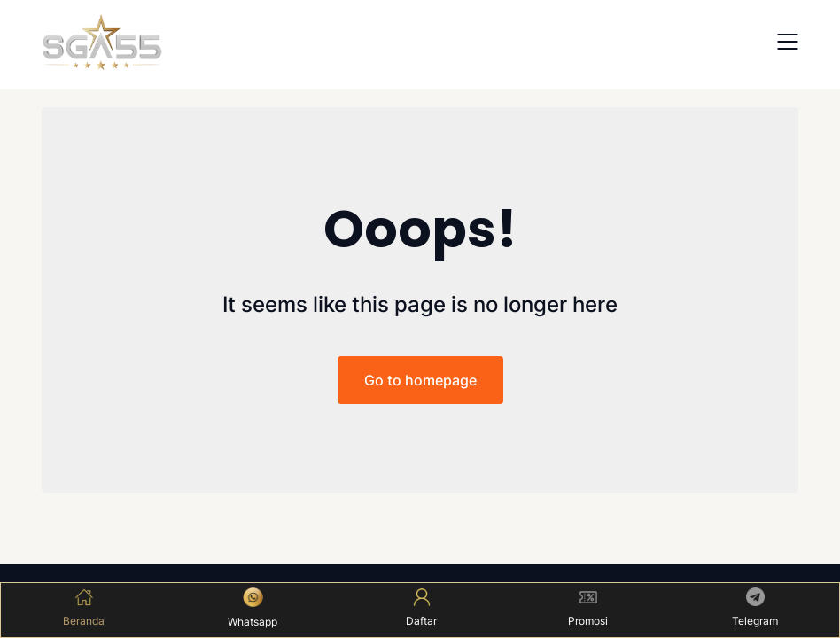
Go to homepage (420, 380)
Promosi (588, 608)
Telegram (755, 607)
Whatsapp (253, 608)
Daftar (421, 608)
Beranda (84, 608)
